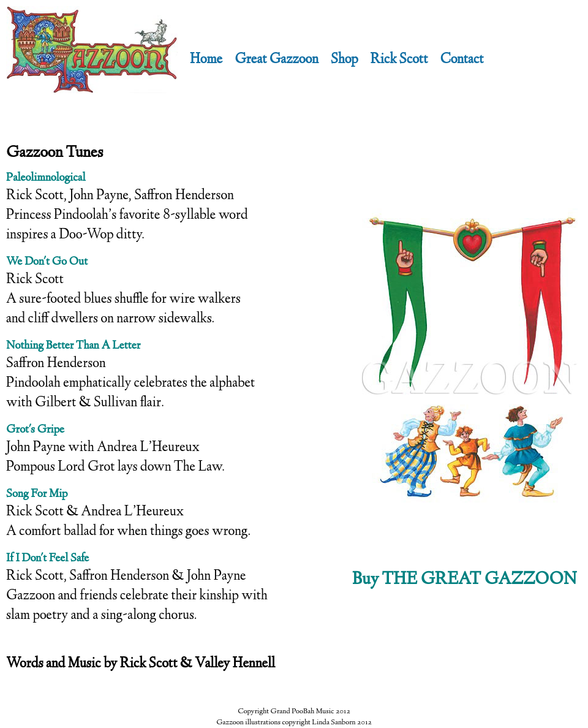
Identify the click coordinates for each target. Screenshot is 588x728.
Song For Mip (37, 495)
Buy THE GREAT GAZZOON (465, 580)
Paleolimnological (46, 178)
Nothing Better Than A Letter (73, 346)
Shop (345, 60)
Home (206, 60)
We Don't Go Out (47, 262)
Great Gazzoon (277, 60)
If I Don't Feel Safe (47, 559)
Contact (462, 60)
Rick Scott (399, 60)
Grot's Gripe (35, 430)
